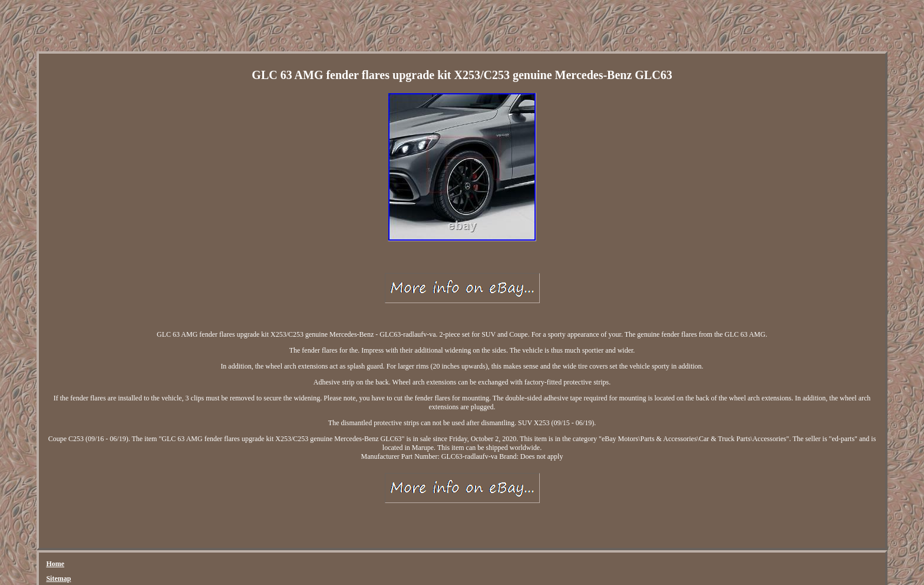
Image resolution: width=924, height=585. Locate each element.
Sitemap (58, 579)
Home (55, 564)
